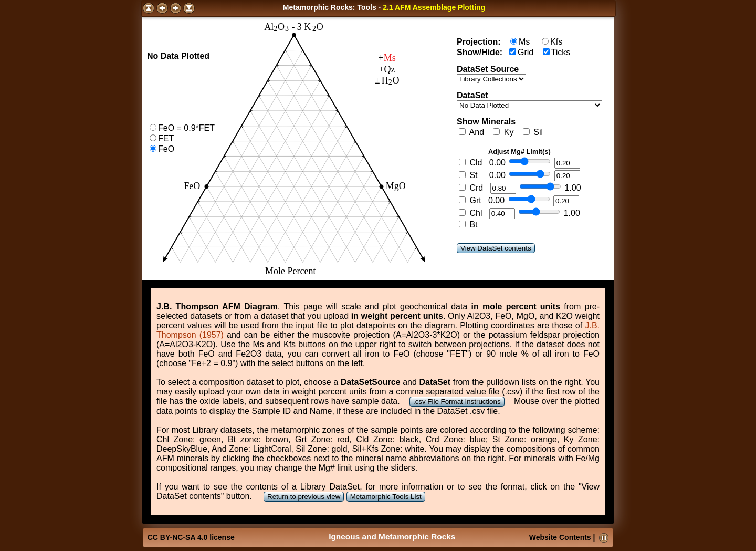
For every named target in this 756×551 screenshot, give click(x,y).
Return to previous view (304, 497)
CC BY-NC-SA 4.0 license (191, 537)
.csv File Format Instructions (457, 402)
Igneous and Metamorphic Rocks (392, 537)
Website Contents (560, 537)
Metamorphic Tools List (386, 497)
